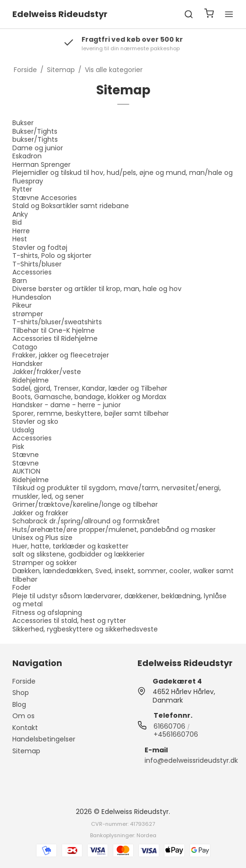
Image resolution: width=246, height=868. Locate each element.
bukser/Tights (35, 139)
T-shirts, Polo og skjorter (52, 256)
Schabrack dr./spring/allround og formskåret (86, 521)
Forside (24, 681)
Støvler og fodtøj (40, 247)
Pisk (18, 447)
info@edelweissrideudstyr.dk (191, 760)
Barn (20, 281)
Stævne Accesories (45, 198)
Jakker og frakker (40, 513)
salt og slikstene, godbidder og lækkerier (78, 554)
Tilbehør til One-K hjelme (54, 330)
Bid (17, 222)
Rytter (22, 189)
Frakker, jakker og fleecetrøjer (61, 355)
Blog (19, 704)
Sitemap (26, 751)
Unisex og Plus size (42, 538)
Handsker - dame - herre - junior (67, 405)
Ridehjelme (31, 380)
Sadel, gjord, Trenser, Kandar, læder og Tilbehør (90, 388)
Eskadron (27, 156)
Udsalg (23, 430)
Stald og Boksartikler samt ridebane (71, 206)
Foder (22, 587)
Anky (20, 214)
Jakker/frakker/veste (47, 372)
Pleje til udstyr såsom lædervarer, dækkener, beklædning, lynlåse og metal (119, 600)
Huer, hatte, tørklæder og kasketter (70, 546)
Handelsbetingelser (44, 739)
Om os (23, 716)
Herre (21, 231)
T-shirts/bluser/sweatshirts (57, 322)
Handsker (27, 364)
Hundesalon (32, 297)
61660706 (169, 726)
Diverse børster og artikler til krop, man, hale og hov (97, 289)
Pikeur (22, 305)
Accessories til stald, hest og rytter (69, 621)
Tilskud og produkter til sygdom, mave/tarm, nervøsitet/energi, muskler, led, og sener (117, 492)
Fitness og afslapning (47, 612)
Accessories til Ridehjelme (55, 338)
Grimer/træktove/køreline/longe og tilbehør (85, 504)
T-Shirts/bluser (37, 264)
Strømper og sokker (45, 563)
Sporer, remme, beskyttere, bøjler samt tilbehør (91, 413)
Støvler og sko (35, 421)
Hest (20, 239)
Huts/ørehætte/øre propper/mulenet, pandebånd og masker (114, 530)
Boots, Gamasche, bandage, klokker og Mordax (89, 397)
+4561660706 (176, 734)
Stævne (26, 455)
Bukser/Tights (35, 131)
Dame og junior (38, 148)
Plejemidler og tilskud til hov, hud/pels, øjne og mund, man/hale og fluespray (123, 177)
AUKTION (26, 471)
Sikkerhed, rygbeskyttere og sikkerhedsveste (85, 629)
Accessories (32, 272)
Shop (21, 693)
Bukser (23, 123)
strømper (28, 314)
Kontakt (25, 728)
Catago (25, 347)
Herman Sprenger (41, 164)
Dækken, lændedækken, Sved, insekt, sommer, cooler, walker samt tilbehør (123, 575)
